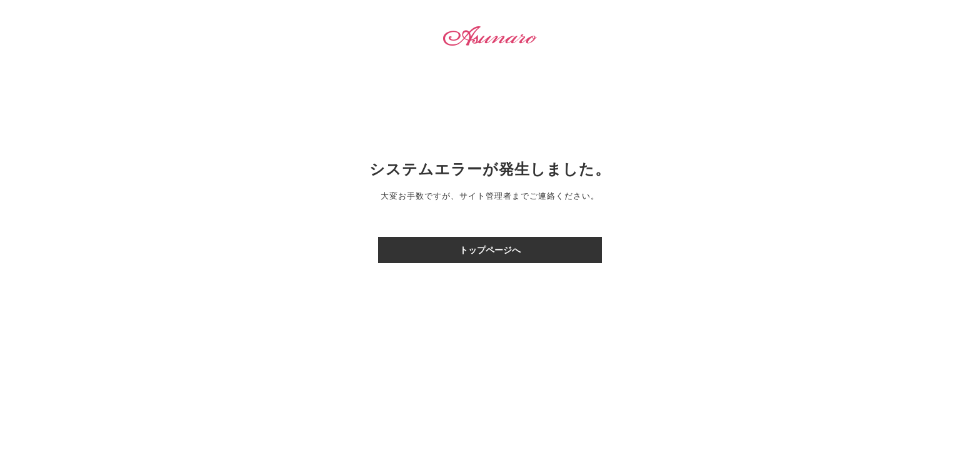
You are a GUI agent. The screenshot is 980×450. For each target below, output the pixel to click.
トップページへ (490, 250)
